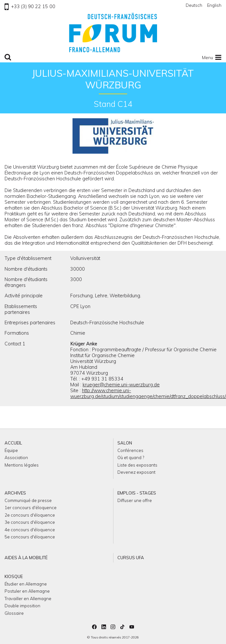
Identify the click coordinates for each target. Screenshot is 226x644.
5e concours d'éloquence (30, 537)
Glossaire (14, 613)
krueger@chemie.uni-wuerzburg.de (121, 385)
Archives (15, 493)
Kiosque (14, 576)
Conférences (130, 450)
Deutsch (194, 5)
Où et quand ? (131, 457)
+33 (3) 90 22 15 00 (30, 6)
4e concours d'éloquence (30, 530)
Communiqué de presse (28, 500)
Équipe (11, 450)
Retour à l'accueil (113, 32)
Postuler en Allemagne (27, 591)
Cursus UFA (131, 558)
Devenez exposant (136, 472)
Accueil (13, 443)
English (214, 5)
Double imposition (22, 606)
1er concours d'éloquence (31, 508)
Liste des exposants (137, 465)
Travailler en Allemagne (28, 599)
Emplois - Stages (137, 493)
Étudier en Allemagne (26, 584)
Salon (125, 443)
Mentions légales (22, 465)
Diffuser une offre (135, 500)
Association (16, 457)
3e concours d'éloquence (30, 522)
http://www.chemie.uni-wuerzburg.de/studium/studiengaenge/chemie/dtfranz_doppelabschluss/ (148, 393)
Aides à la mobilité (26, 558)
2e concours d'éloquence (30, 515)
